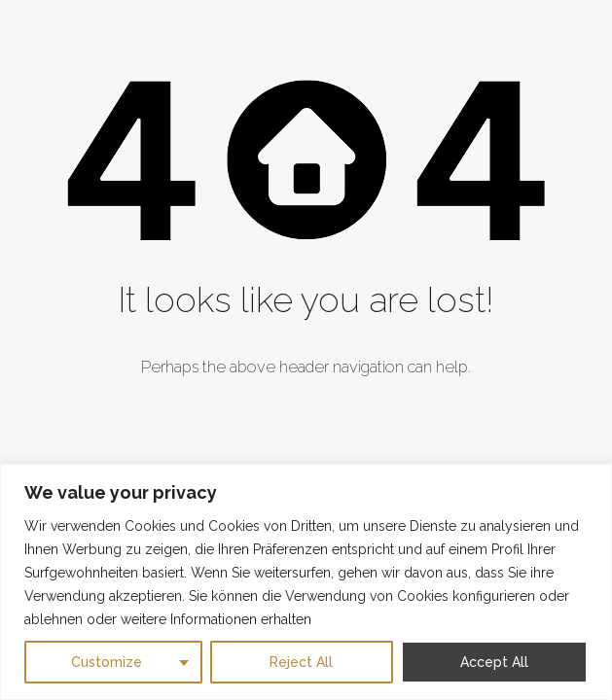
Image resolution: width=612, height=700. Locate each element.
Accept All (494, 662)
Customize (107, 662)
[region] (306, 582)
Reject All (301, 662)
